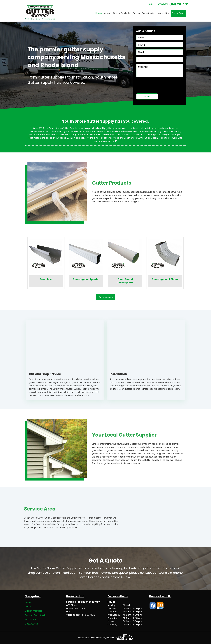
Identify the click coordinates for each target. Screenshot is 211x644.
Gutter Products (122, 13)
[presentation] (157, 86)
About (107, 13)
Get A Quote (178, 13)
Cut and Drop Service (144, 13)
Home (99, 13)
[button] (106, 297)
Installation (164, 13)
